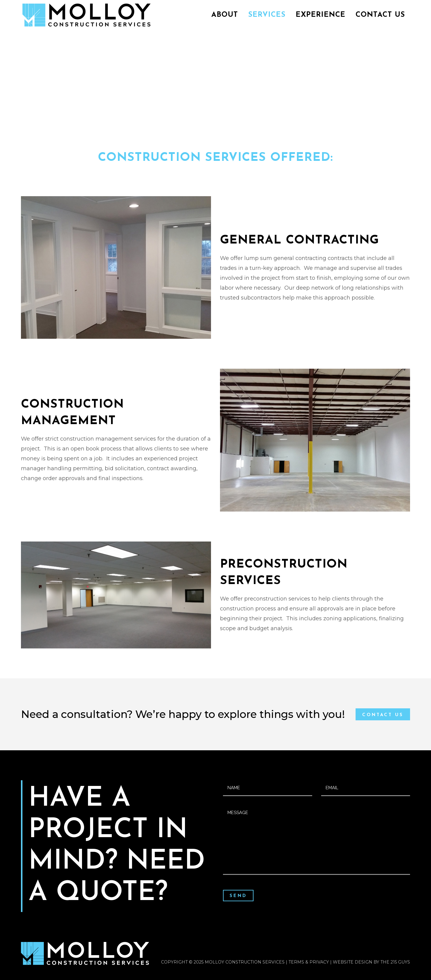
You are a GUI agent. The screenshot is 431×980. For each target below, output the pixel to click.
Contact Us (383, 715)
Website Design (353, 962)
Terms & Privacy (309, 962)
